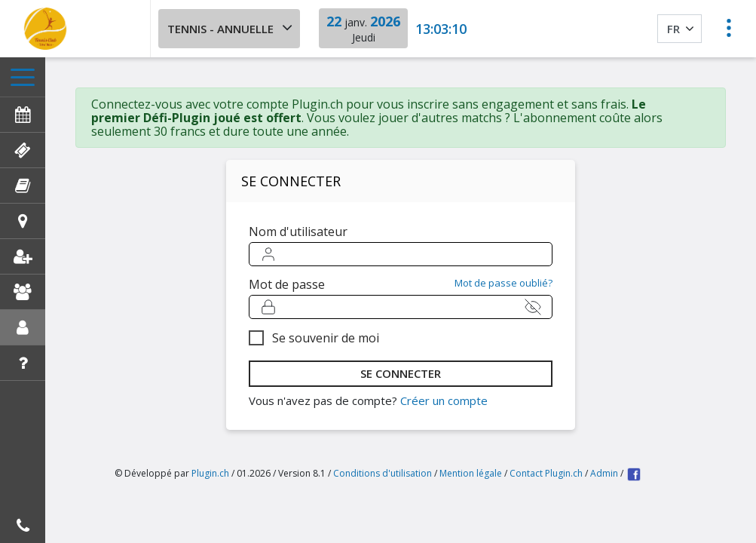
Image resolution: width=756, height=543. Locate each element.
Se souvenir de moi (326, 338)
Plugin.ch (210, 473)
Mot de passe (287, 284)
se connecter (401, 373)
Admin (604, 473)
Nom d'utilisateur (298, 232)
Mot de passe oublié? (503, 283)
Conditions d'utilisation (383, 473)
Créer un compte (444, 400)
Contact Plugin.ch (546, 473)
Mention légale (471, 473)
